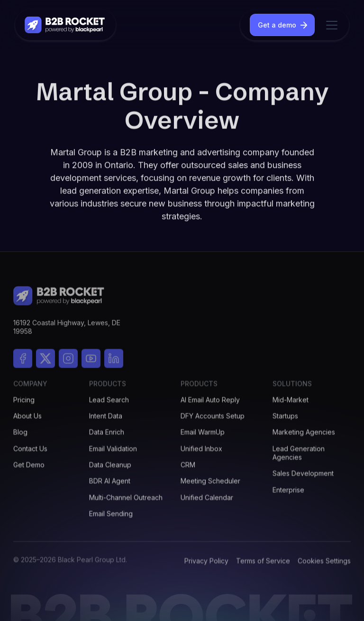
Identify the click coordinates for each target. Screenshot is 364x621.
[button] (330, 25)
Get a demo (277, 25)
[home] (65, 25)
